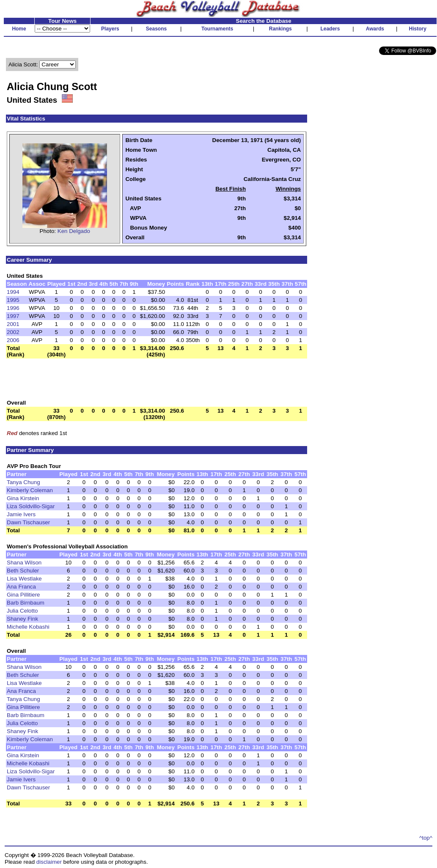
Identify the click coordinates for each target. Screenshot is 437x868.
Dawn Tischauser (28, 522)
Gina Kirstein (23, 498)
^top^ (426, 838)
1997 (13, 316)
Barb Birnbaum (26, 603)
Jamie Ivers (21, 514)
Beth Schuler (23, 571)
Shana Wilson (24, 563)
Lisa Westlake (24, 579)
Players (110, 29)
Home (19, 29)
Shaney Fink (22, 619)
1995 (13, 300)
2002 (13, 332)
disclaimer (49, 862)
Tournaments (217, 29)
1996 (13, 308)
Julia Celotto (22, 611)
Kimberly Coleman (30, 490)
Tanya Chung (23, 482)
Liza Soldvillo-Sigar (31, 506)
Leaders (330, 29)
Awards (375, 29)
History (418, 29)
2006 (13, 340)
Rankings (280, 29)
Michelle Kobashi (28, 627)
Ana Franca (21, 587)
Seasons (156, 29)
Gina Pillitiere (23, 595)
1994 (13, 292)
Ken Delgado (74, 231)
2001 (13, 324)
